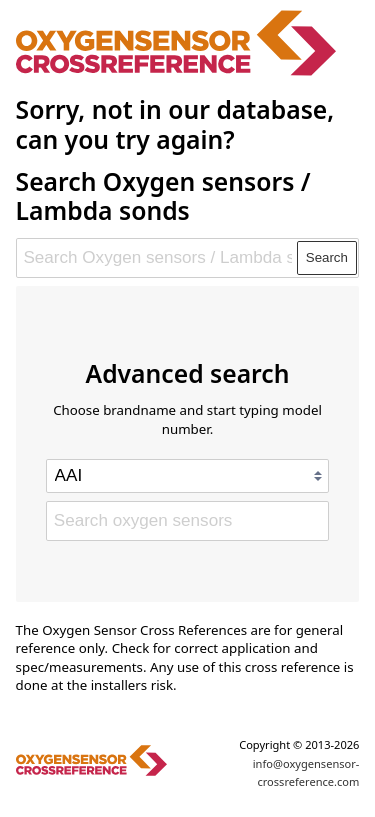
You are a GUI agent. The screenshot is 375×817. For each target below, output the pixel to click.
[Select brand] (187, 476)
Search (327, 257)
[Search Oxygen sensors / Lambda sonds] (157, 258)
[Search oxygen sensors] (187, 521)
